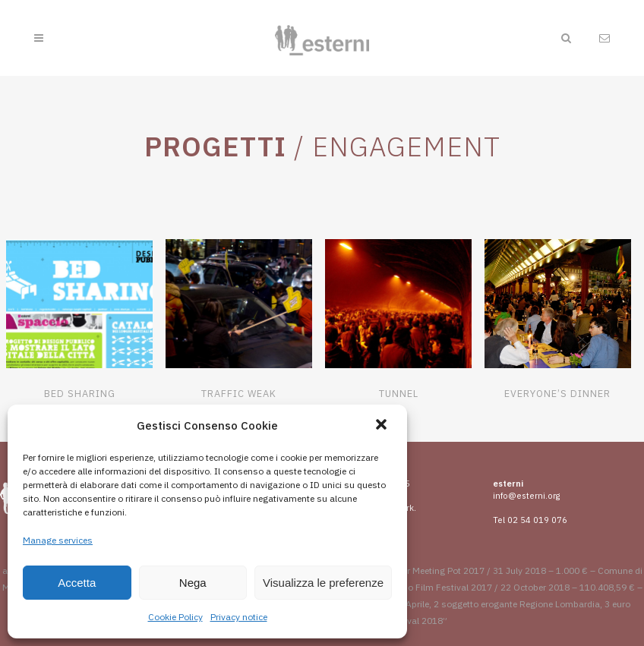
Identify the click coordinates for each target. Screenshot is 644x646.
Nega (193, 583)
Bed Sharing (80, 394)
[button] (383, 426)
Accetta (77, 583)
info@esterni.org (526, 496)
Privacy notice (239, 617)
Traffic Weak (239, 394)
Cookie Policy (175, 617)
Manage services (58, 540)
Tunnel (399, 394)
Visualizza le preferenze (323, 583)
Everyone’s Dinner (557, 394)
